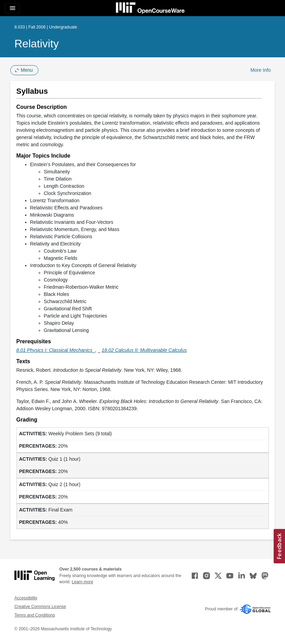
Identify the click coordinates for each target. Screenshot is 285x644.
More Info (260, 70)
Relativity (37, 44)
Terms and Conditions (35, 615)
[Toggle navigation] (12, 8)
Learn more (82, 582)
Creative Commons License (40, 607)
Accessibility (26, 598)
